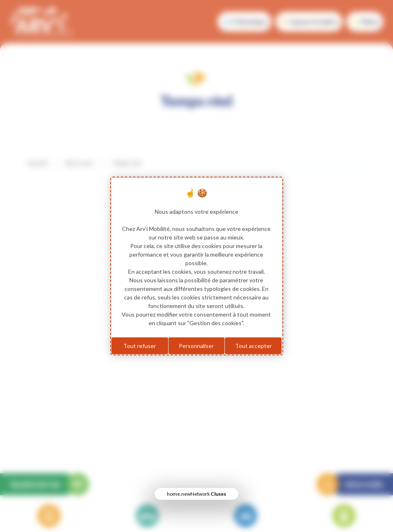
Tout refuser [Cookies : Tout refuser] (140, 346)
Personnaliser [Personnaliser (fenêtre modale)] (196, 346)
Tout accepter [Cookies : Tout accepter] (253, 346)
